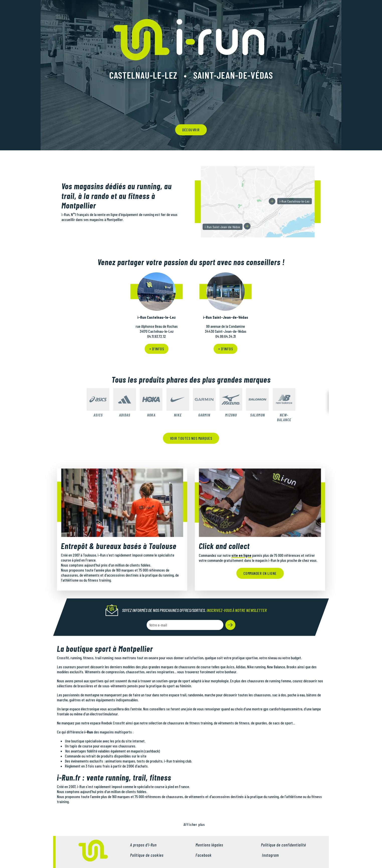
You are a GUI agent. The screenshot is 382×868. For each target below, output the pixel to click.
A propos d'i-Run (143, 845)
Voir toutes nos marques (191, 438)
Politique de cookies (147, 855)
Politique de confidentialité (283, 845)
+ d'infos (157, 349)
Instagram (270, 855)
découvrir (191, 130)
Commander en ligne (260, 573)
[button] (230, 625)
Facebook (204, 855)
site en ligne (241, 555)
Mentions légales (209, 845)
